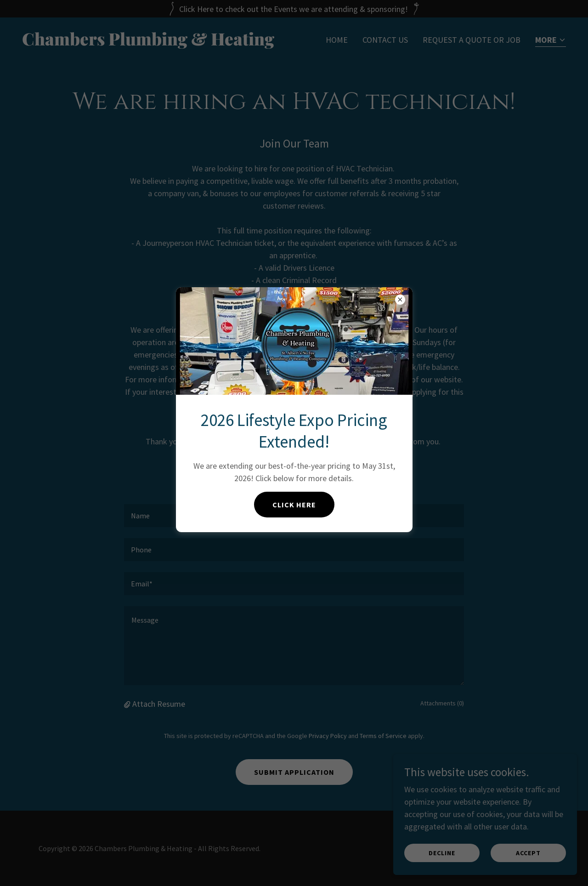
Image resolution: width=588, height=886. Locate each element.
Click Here (294, 505)
